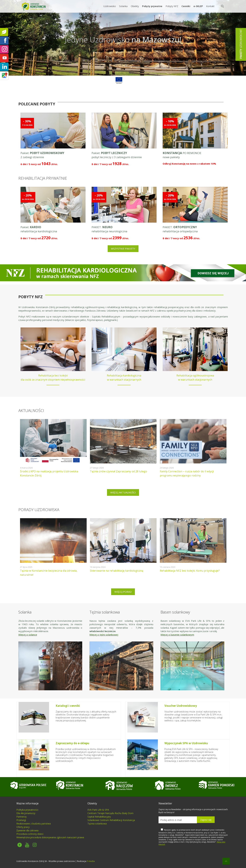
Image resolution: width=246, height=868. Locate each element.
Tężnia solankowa (97, 824)
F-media (91, 861)
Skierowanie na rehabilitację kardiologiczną (117, 571)
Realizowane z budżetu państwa (34, 824)
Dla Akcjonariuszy (26, 813)
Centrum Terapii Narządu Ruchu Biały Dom (110, 813)
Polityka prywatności (27, 810)
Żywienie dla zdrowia (27, 830)
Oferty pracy (23, 827)
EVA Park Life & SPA (98, 810)
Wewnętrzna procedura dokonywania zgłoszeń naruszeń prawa (50, 837)
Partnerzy (21, 817)
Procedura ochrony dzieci (30, 834)
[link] (119, 80)
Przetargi (21, 820)
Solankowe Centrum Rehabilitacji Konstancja (111, 820)
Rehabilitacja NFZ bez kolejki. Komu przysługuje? (190, 571)
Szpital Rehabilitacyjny (99, 817)
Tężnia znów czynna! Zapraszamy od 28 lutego (118, 471)
